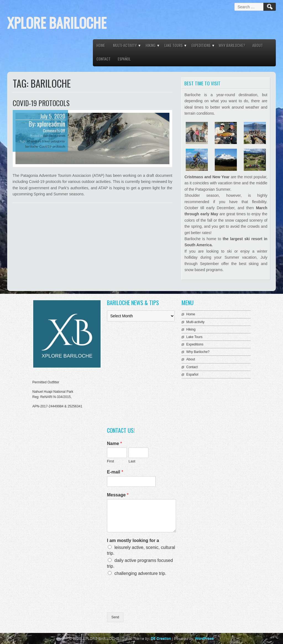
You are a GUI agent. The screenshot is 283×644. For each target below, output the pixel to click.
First (110, 461)
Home (101, 45)
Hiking (151, 45)
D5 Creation (161, 638)
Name (114, 443)
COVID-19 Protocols (41, 103)
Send (115, 617)
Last (132, 461)
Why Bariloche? (232, 45)
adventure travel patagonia (46, 141)
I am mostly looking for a (133, 540)
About (258, 45)
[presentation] (149, 603)
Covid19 (45, 146)
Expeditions (201, 45)
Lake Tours (174, 45)
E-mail (115, 472)
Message (118, 495)
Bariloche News (54, 136)
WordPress (204, 638)
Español (124, 59)
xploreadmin (51, 124)
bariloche (32, 146)
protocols (59, 146)
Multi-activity (125, 45)
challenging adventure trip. (140, 573)
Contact (103, 59)
